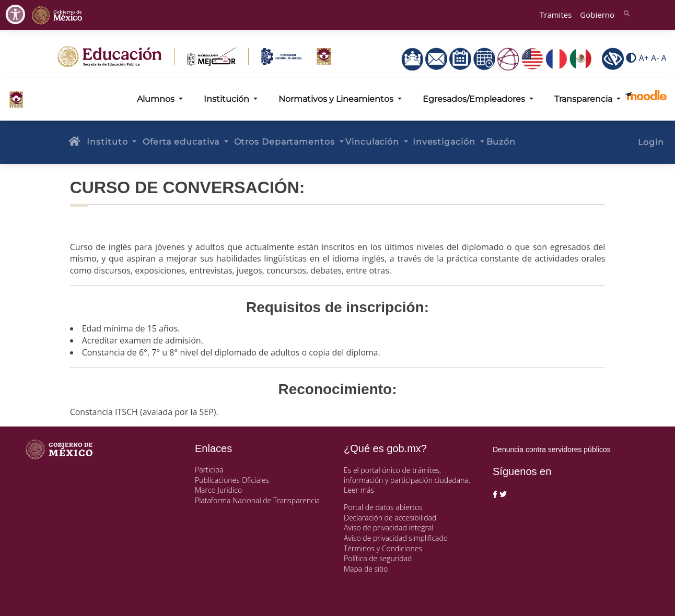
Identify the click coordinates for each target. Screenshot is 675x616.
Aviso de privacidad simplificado (396, 538)
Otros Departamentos (286, 142)
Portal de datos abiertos (383, 507)
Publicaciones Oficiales (232, 480)
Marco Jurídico (218, 490)
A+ (644, 58)
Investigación (445, 142)
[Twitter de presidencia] (503, 494)
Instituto (108, 142)
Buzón (501, 142)
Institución (228, 99)
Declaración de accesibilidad (390, 518)
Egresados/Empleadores (475, 99)
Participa (209, 470)
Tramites (556, 15)
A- (655, 58)
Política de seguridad (378, 558)
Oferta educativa (182, 142)
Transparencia (584, 99)
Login (651, 142)
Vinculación (374, 142)
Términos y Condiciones (383, 548)
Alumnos (157, 99)
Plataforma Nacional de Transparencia (257, 500)
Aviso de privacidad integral (388, 528)
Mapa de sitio (366, 569)
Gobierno (597, 15)
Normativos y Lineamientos (337, 99)
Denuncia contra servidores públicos (552, 449)
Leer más (359, 490)
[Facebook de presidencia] (495, 494)
